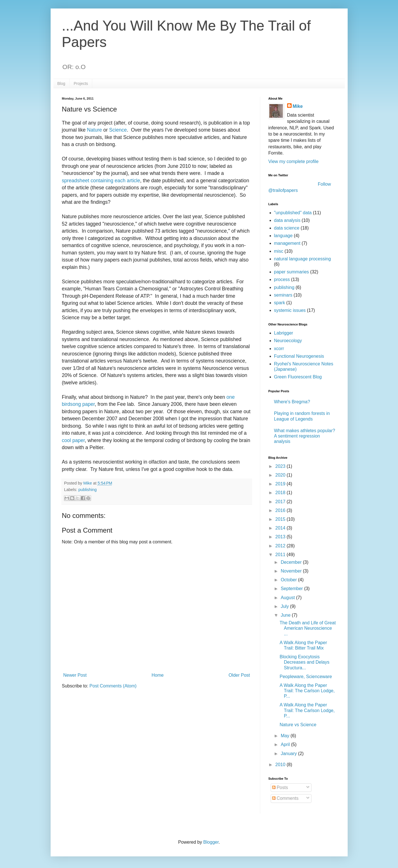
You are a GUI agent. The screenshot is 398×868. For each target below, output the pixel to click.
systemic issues (290, 310)
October (289, 580)
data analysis (287, 220)
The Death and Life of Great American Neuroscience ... (307, 628)
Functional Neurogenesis (299, 356)
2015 (281, 519)
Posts (280, 787)
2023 (281, 466)
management (287, 243)
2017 (281, 502)
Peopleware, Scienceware (306, 677)
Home (158, 675)
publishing (88, 490)
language (283, 236)
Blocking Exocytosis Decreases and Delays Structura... (304, 662)
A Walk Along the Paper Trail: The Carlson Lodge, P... (307, 691)
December (292, 562)
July (285, 606)
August (288, 598)
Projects (81, 83)
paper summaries (292, 272)
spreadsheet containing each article (101, 181)
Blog (61, 83)
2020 (281, 475)
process (282, 279)
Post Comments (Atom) (113, 686)
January (289, 754)
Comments (285, 798)
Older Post (239, 675)
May (286, 736)
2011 (281, 555)
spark (280, 303)
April (286, 744)
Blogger (211, 842)
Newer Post (75, 675)
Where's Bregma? (292, 402)
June (286, 615)
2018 (281, 493)
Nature (95, 130)
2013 (281, 537)
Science (118, 130)
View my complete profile (294, 161)
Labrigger (284, 333)
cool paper (73, 440)
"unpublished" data (293, 213)
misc (279, 251)
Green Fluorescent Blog (298, 377)
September (292, 589)
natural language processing (303, 259)
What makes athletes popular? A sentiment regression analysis (305, 436)
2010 (281, 765)
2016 (281, 510)
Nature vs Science (298, 725)
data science (287, 228)
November (292, 571)
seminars (283, 295)
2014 (281, 528)
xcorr (279, 349)
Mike (298, 106)
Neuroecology (288, 341)
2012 (281, 546)
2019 (281, 484)
